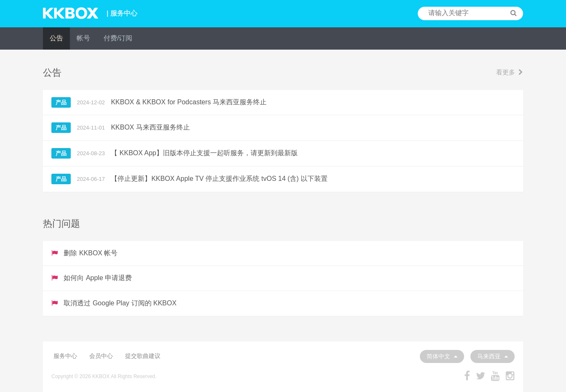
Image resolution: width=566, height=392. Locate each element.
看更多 (510, 72)
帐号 (83, 38)
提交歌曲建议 (143, 356)
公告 (56, 38)
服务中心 (65, 356)
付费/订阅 (118, 38)
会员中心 (101, 356)
